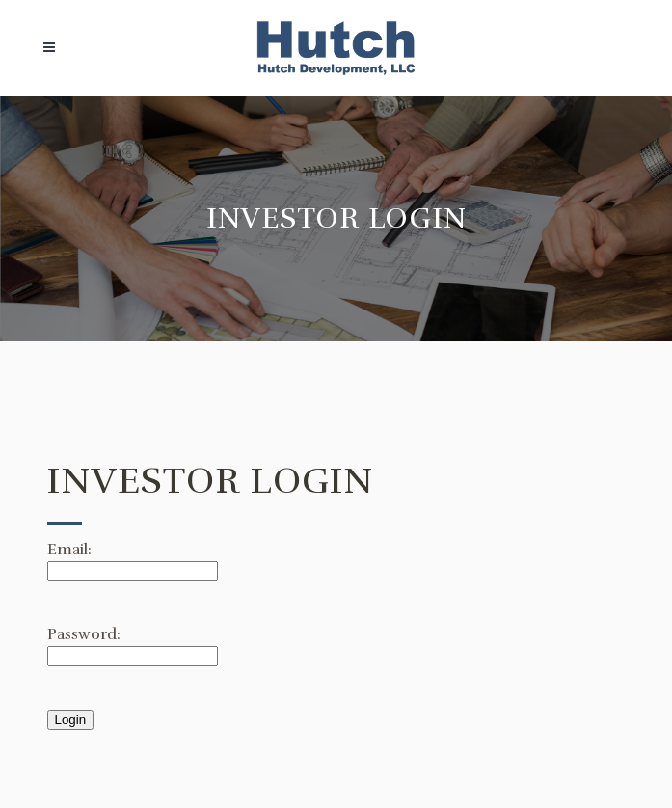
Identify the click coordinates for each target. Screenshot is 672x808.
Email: (69, 550)
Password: (84, 634)
